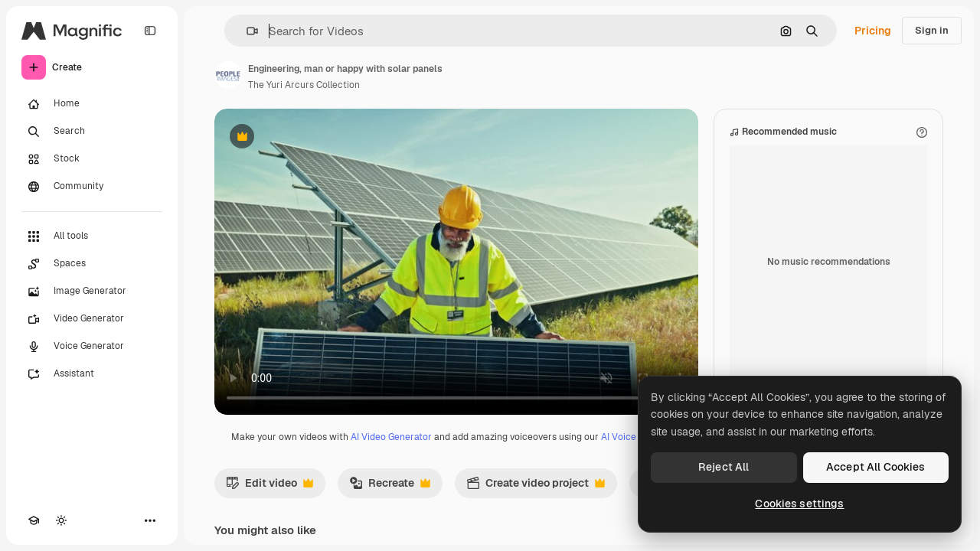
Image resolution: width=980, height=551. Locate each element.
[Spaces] (92, 264)
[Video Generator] (92, 319)
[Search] (92, 132)
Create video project (536, 487)
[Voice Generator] (92, 347)
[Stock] (92, 159)
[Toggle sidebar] (150, 31)
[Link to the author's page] (228, 75)
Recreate (390, 487)
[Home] (92, 104)
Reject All (724, 467)
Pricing (873, 31)
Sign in (932, 30)
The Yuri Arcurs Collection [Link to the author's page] (304, 85)
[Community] (92, 187)
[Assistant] (92, 374)
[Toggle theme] (61, 520)
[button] (246, 31)
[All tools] (92, 236)
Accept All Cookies (876, 467)
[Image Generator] (92, 292)
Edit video (269, 487)
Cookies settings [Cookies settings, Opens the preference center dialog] (799, 504)
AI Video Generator (391, 437)
